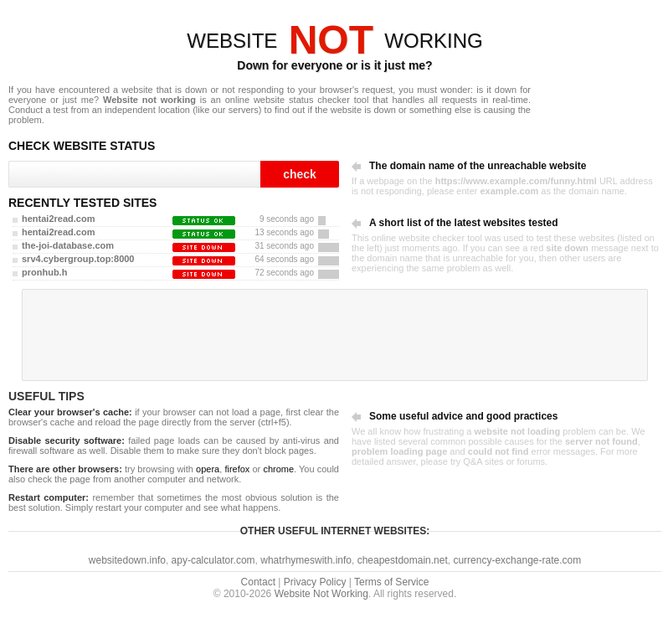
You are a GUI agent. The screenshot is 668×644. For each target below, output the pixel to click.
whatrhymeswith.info (306, 560)
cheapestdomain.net (403, 560)
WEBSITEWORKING (334, 41)
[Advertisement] (335, 335)
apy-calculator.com (213, 560)
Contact (258, 582)
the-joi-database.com (68, 245)
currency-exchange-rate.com (517, 560)
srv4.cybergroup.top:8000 (78, 259)
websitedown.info (127, 560)
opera (208, 469)
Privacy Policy (315, 582)
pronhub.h (44, 272)
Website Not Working (321, 594)
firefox (237, 469)
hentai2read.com (58, 219)
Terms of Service (391, 582)
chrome (278, 469)
